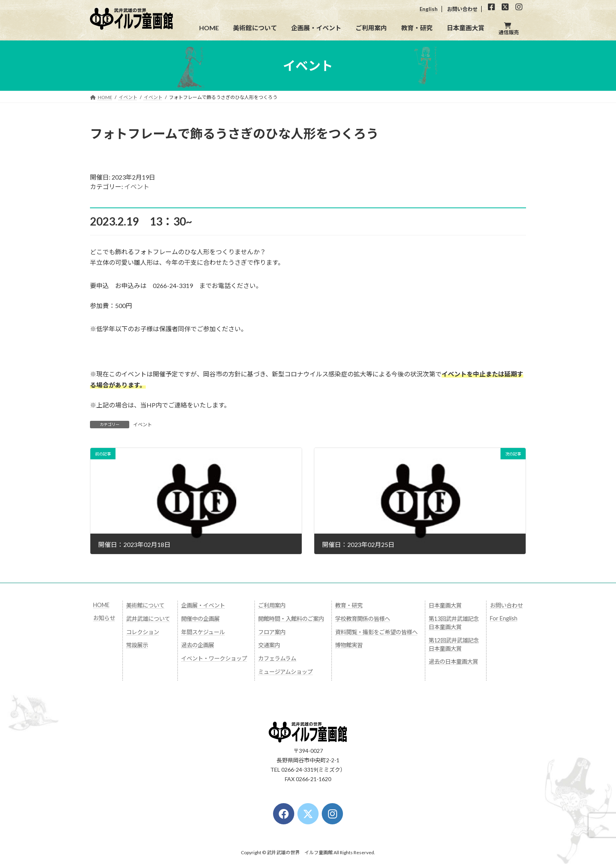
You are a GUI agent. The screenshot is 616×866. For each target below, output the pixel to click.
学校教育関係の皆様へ (363, 619)
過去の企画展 (198, 645)
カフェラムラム (277, 658)
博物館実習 (349, 645)
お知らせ (104, 618)
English (429, 9)
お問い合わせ (462, 9)
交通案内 (269, 645)
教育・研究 (349, 605)
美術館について (145, 605)
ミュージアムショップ (285, 672)
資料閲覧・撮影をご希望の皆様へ (376, 632)
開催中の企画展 (200, 619)
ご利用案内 (272, 605)
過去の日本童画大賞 (453, 661)
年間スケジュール (203, 632)
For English (504, 618)
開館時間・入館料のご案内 (291, 619)
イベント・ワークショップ (214, 658)
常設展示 (137, 645)
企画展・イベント (203, 605)
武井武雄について (148, 619)
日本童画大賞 (445, 605)
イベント (137, 186)
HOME (101, 605)
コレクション (143, 632)
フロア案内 (272, 632)
